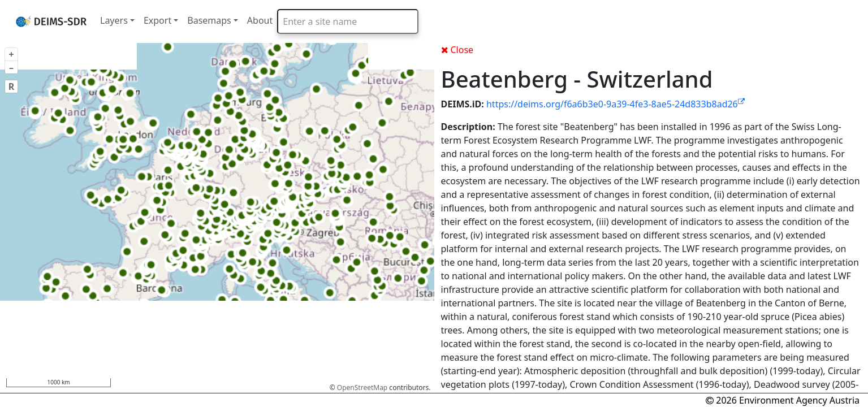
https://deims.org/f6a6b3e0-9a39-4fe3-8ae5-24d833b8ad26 (616, 104)
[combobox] (348, 21)
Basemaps (209, 20)
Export (157, 20)
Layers (114, 20)
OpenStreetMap (362, 387)
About (260, 20)
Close (457, 50)
